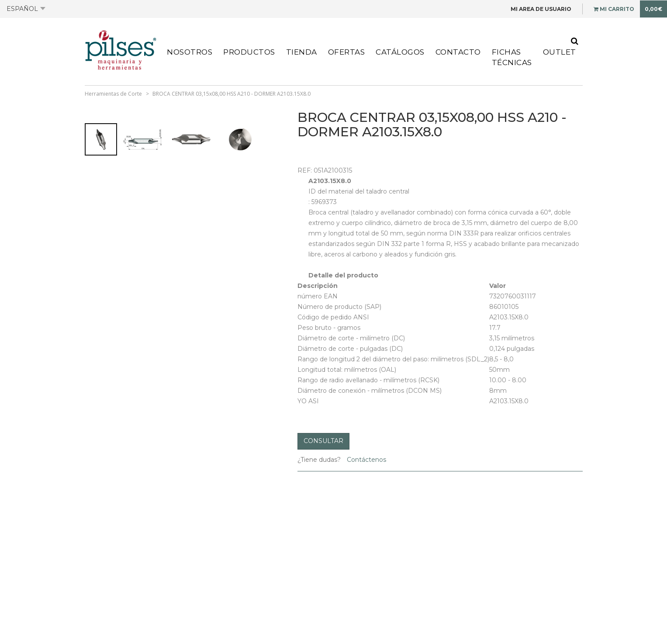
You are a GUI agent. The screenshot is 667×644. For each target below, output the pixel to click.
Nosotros (190, 52)
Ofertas (347, 52)
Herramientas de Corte (113, 94)
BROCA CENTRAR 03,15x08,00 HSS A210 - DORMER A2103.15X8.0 (232, 94)
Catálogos (400, 52)
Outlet (560, 52)
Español (26, 9)
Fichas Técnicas (512, 57)
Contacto (458, 52)
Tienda (302, 52)
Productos (249, 52)
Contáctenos (366, 460)
